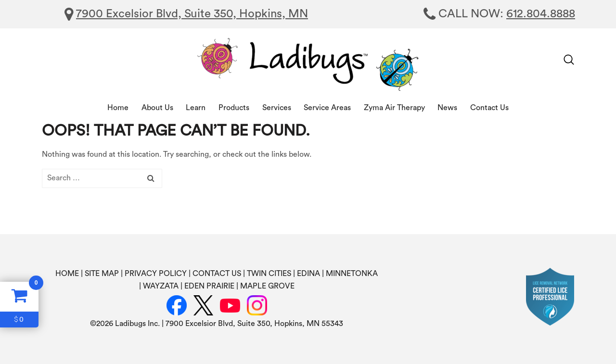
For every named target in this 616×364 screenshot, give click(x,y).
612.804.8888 (541, 14)
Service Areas (327, 108)
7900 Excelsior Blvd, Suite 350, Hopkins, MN (192, 14)
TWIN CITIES (269, 274)
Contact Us (489, 108)
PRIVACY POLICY (156, 274)
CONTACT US (217, 274)
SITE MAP (102, 274)
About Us (157, 108)
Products (234, 108)
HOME (67, 274)
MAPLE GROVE (267, 286)
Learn (196, 108)
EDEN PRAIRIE (209, 286)
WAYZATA (161, 286)
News (447, 108)
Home (118, 108)
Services (277, 108)
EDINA (308, 274)
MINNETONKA (352, 274)
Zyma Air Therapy (394, 108)
